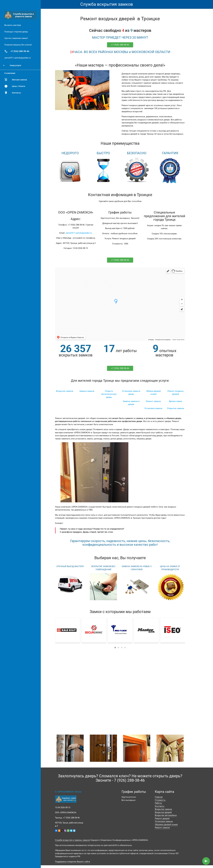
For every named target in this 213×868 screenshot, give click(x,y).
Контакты (13, 93)
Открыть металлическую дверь (109, 394)
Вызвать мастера (13, 25)
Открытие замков (176, 408)
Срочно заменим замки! (16, 38)
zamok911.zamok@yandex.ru (18, 58)
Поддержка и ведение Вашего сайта (72, 862)
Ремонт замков (153, 401)
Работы (158, 803)
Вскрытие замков (65, 391)
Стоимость (160, 800)
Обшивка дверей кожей (166, 825)
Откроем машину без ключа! (18, 45)
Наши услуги (12, 65)
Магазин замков (16, 80)
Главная (159, 797)
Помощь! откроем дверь (16, 32)
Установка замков (153, 408)
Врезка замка (176, 401)
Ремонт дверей (162, 819)
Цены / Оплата (15, 86)
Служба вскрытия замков (107, 4)
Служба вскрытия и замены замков (72, 840)
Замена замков (87, 391)
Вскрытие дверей (163, 812)
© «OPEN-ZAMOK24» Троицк (68, 792)
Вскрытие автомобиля (166, 815)
